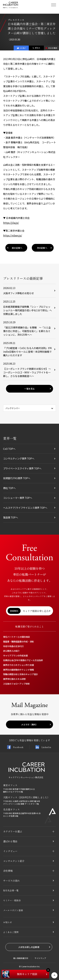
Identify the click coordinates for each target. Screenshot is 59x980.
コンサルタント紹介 (14, 861)
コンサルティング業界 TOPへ (19, 458)
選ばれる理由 (10, 841)
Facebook (15, 747)
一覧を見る (29, 389)
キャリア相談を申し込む (28, 611)
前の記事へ (17, 248)
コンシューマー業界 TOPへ (18, 498)
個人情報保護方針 (21, 958)
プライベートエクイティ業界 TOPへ (22, 468)
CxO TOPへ (9, 449)
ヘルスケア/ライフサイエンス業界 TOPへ (25, 508)
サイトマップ (40, 958)
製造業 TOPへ (11, 517)
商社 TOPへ (9, 488)
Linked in (43, 747)
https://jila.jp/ (11, 223)
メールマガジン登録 (14, 910)
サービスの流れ (11, 881)
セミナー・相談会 (13, 900)
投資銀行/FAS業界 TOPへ (17, 478)
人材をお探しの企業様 (29, 947)
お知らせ (8, 922)
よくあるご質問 (11, 932)
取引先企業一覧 (11, 890)
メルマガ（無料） (29, 724)
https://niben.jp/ (13, 235)
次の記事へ (42, 248)
